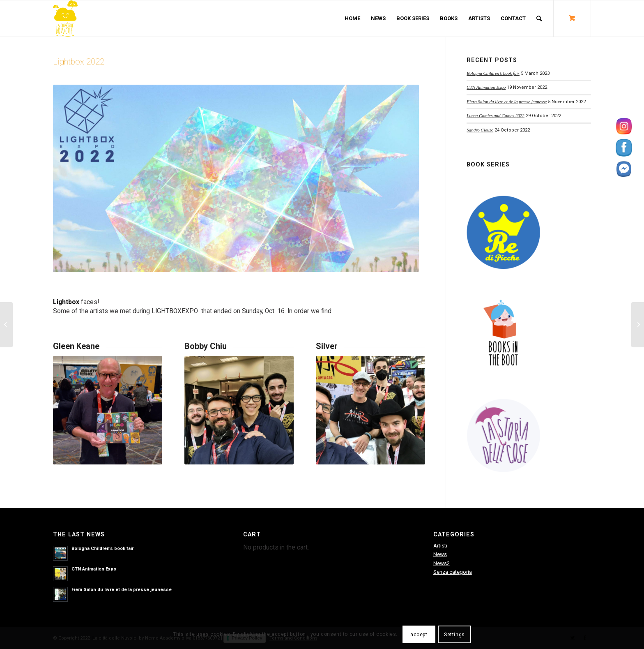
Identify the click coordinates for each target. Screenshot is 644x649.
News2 (442, 563)
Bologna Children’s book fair (493, 73)
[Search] (539, 18)
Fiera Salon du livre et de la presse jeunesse (507, 102)
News (440, 554)
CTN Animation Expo (486, 87)
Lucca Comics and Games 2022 (496, 115)
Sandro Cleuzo (480, 130)
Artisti (440, 546)
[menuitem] (352, 18)
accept (419, 635)
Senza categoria (453, 572)
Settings (454, 635)
